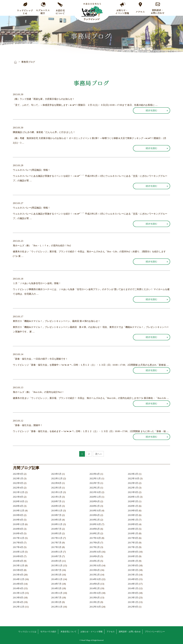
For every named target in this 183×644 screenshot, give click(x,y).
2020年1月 (133, 506)
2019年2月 (95, 520)
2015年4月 (18, 575)
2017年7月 (56, 543)
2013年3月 (56, 602)
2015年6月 (95, 570)
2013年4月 (18, 602)
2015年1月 (133, 575)
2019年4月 (18, 520)
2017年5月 (133, 543)
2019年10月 (95, 511)
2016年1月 (133, 561)
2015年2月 (95, 575)
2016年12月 (19, 552)
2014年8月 (18, 584)
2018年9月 (133, 524)
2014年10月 (95, 579)
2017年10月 (95, 538)
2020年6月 (95, 501)
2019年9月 (133, 511)
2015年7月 (56, 570)
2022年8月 (56, 483)
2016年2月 (95, 561)
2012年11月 (57, 607)
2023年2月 (133, 474)
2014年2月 (95, 588)
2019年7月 (56, 515)
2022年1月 (133, 488)
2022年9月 (18, 483)
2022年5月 (133, 483)
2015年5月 (133, 570)
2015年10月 (95, 566)
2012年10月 (95, 607)
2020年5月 (133, 501)
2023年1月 (18, 478)
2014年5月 (133, 584)
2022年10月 (134, 478)
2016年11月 (57, 552)
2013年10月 (95, 593)
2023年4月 (95, 474)
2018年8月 (18, 529)
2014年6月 (95, 584)
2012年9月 (133, 607)
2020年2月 (95, 506)
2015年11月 (57, 566)
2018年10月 (95, 524)
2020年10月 (19, 501)
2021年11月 (57, 492)
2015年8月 (18, 570)
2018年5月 (133, 529)
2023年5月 (56, 474)
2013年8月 (18, 598)
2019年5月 (133, 515)
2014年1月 (133, 588)
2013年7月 (56, 598)
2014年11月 (57, 579)
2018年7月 (56, 529)
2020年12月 (95, 497)
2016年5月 (133, 556)
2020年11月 (133, 497)
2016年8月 (18, 556)
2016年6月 (95, 556)
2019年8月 (18, 515)
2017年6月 (95, 543)
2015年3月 (56, 575)
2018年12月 (19, 524)
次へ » (98, 454)
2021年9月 (133, 492)
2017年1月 (133, 547)
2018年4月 (18, 533)
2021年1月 (56, 497)
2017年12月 (19, 538)
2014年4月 (18, 588)
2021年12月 (19, 492)
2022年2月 (95, 488)
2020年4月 (18, 506)
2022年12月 (57, 478)
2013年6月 (95, 598)
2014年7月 (56, 584)
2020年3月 (56, 506)
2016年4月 (18, 561)
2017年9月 (133, 538)
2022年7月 (95, 483)
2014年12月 (19, 579)
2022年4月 (18, 488)
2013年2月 (95, 602)
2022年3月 (56, 488)
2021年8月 (18, 497)
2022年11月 (95, 478)
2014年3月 (56, 588)
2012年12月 (19, 607)
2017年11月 (57, 538)
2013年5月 (133, 598)
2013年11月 (57, 593)
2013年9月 (133, 593)
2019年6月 (95, 515)
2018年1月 (133, 533)
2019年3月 (56, 520)
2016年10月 (95, 552)
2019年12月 (19, 511)
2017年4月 (18, 547)
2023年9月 (18, 474)
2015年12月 (19, 566)
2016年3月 (56, 561)
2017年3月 (56, 547)
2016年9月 (133, 552)
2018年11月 (57, 524)
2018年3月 (56, 533)
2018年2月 (95, 533)
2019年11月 (57, 511)
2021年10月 (95, 492)
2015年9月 (133, 566)
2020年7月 (56, 501)
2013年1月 (133, 602)
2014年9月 (133, 579)
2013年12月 (19, 593)
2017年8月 (18, 543)
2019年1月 (133, 520)
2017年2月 (95, 547)
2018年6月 (95, 529)
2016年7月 (56, 556)
